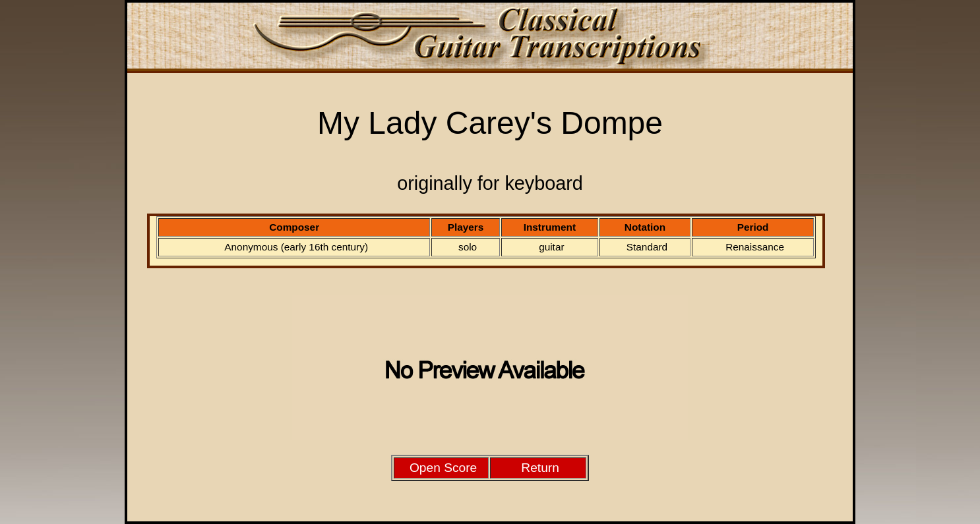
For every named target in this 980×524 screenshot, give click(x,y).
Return (540, 468)
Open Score (443, 468)
